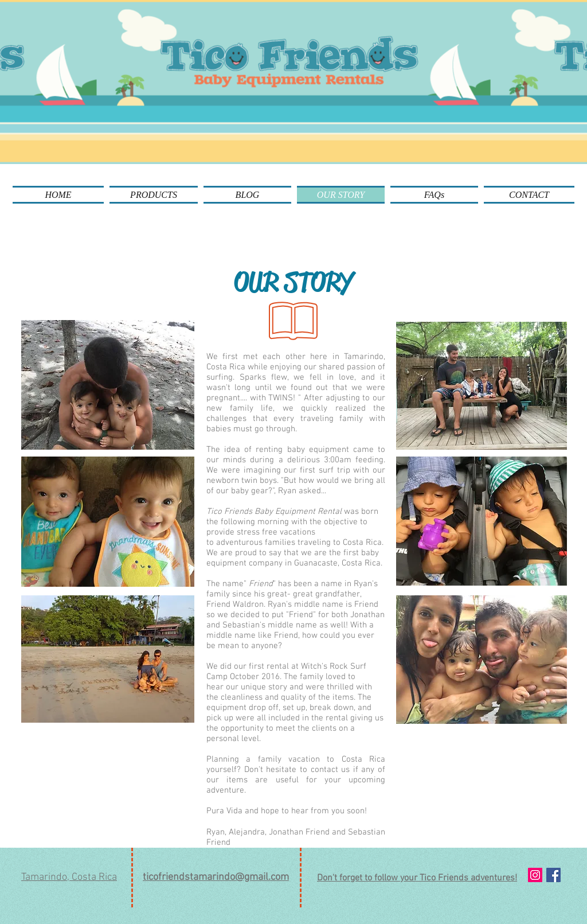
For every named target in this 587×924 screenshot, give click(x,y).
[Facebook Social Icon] (553, 875)
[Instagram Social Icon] (535, 875)
